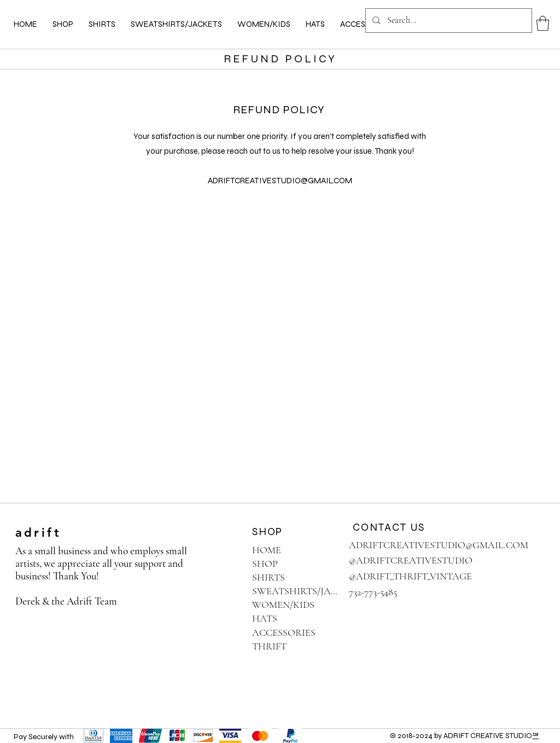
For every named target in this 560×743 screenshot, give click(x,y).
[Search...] (448, 21)
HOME (267, 550)
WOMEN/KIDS (283, 605)
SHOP (265, 564)
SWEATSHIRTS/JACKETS (296, 591)
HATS (265, 618)
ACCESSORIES (284, 632)
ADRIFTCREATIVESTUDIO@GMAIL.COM (280, 181)
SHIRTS (269, 577)
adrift (38, 533)
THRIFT (269, 646)
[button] (543, 23)
